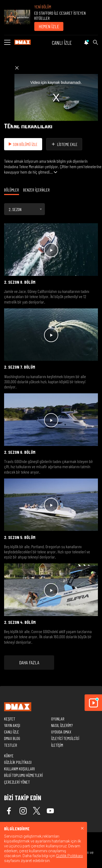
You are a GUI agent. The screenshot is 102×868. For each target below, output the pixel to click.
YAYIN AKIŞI (12, 725)
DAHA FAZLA (29, 662)
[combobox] (24, 209)
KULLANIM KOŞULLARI (19, 769)
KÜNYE (9, 756)
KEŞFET (10, 719)
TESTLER (11, 745)
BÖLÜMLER (12, 190)
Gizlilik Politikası (69, 856)
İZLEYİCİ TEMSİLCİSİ (65, 738)
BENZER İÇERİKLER (36, 190)
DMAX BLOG (12, 738)
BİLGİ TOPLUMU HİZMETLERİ (23, 775)
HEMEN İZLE (49, 26)
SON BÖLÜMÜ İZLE (23, 144)
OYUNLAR (58, 719)
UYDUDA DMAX (61, 732)
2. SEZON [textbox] (15, 209)
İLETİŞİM (57, 745)
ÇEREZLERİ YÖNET (17, 782)
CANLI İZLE (62, 43)
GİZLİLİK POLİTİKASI (18, 762)
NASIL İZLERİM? (62, 725)
